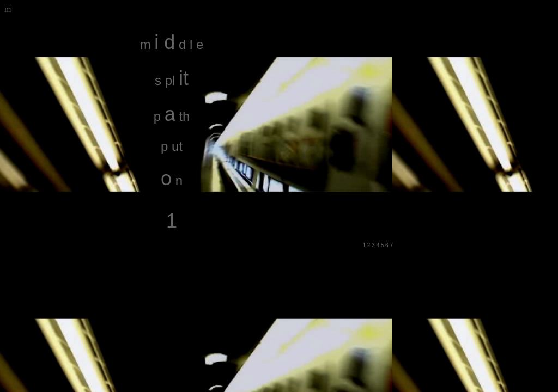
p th (172, 116)
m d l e (172, 44)
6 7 (389, 245)
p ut (172, 146)
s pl (172, 80)
